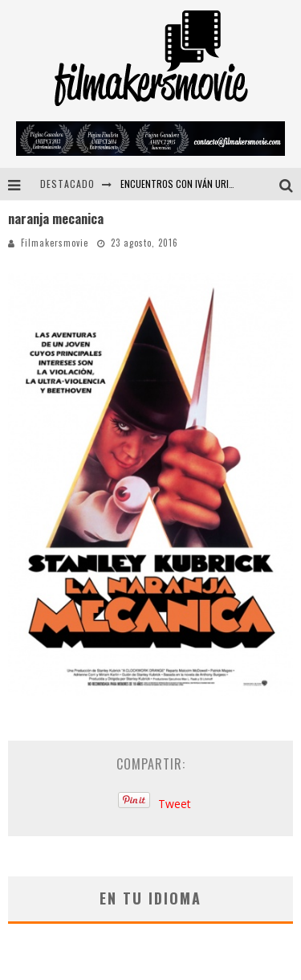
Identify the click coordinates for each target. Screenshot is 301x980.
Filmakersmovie (55, 243)
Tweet (175, 804)
